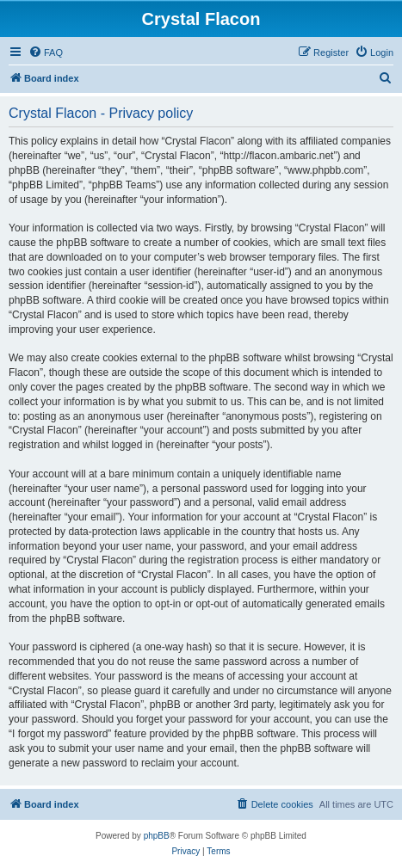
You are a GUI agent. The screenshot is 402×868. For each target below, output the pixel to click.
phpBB (157, 836)
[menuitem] (46, 52)
